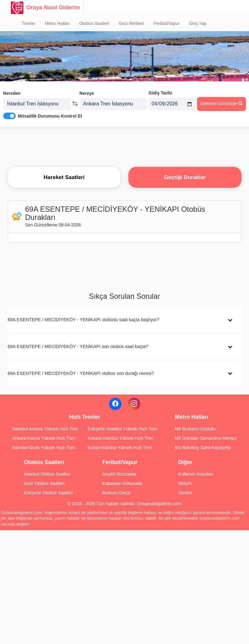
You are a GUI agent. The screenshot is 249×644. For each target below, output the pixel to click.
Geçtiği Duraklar (185, 177)
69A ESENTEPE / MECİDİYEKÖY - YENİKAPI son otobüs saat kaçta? (78, 346)
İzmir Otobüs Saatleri (44, 483)
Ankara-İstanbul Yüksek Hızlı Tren (120, 438)
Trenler (29, 23)
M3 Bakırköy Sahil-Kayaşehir (203, 448)
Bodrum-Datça (116, 493)
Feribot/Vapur (166, 23)
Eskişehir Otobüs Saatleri (48, 493)
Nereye (87, 90)
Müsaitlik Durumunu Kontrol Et (50, 113)
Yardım (185, 493)
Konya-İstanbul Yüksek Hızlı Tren (120, 448)
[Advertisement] (125, 145)
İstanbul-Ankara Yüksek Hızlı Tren (45, 429)
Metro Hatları (57, 23)
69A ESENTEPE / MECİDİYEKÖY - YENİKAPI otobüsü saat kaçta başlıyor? (84, 320)
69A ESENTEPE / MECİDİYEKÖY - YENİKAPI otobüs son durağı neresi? (81, 373)
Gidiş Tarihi (160, 90)
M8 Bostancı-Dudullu (195, 429)
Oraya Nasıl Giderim (45, 8)
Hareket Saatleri (64, 177)
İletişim (185, 483)
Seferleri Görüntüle (221, 100)
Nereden (12, 90)
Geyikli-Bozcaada (119, 474)
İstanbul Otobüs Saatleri (47, 474)
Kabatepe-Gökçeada (122, 483)
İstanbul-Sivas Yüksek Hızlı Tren (43, 448)
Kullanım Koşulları (196, 474)
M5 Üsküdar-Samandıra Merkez (206, 438)
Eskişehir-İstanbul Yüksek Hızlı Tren (122, 429)
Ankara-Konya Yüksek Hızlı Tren (44, 438)
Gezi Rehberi (132, 23)
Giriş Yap (198, 23)
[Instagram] (134, 404)
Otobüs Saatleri (94, 23)
